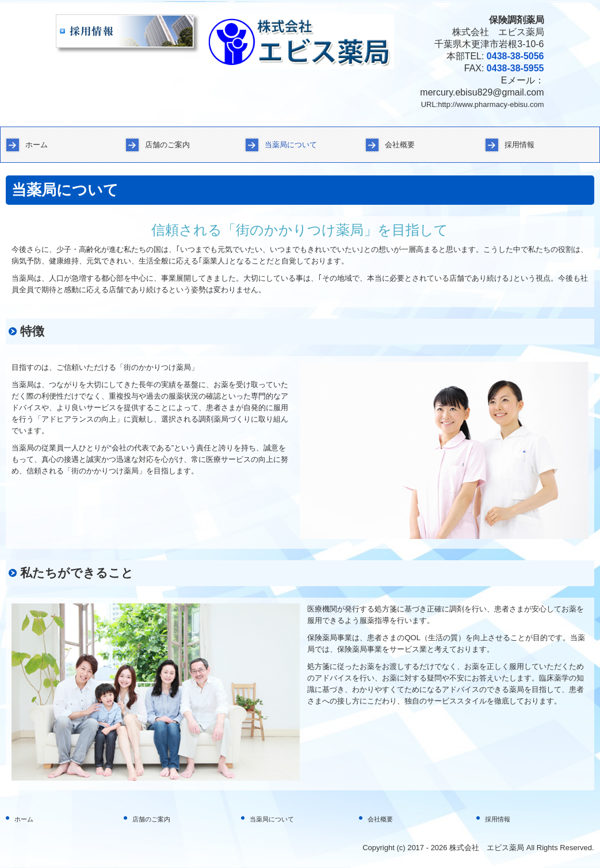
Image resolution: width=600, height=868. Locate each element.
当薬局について (291, 145)
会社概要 (400, 145)
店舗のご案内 (167, 145)
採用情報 (519, 145)
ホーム (37, 145)
